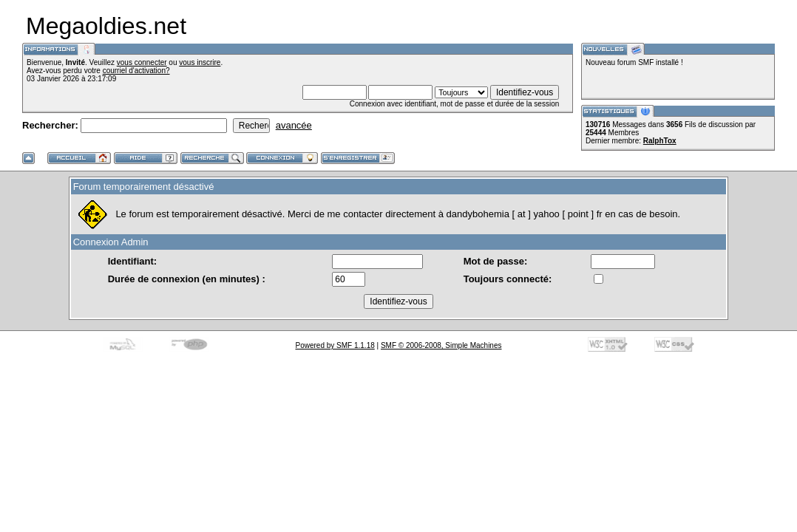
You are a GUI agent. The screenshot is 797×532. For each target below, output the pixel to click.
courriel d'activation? (136, 71)
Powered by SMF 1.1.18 (335, 345)
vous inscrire (200, 62)
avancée (294, 125)
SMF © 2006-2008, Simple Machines (441, 345)
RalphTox (660, 141)
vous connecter (142, 62)
